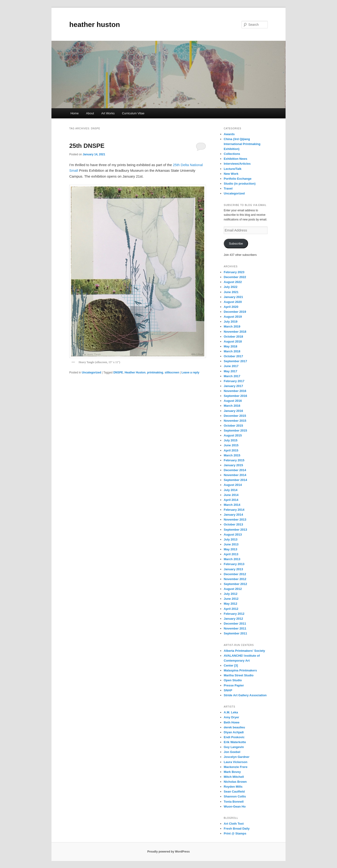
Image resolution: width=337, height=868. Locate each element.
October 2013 (233, 524)
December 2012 (235, 574)
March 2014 (232, 505)
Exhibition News (235, 159)
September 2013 (235, 530)
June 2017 (231, 366)
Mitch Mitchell (234, 777)
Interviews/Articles (237, 164)
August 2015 (233, 435)
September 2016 (235, 396)
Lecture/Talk (233, 169)
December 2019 (235, 312)
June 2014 (231, 495)
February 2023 (234, 272)
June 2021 (231, 292)
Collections (232, 154)
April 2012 (231, 609)
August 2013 (233, 535)
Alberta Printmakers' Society (244, 651)
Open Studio (233, 680)
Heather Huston (135, 373)
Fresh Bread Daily (237, 829)
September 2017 (235, 361)
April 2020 (231, 307)
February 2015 (234, 460)
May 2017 (231, 371)
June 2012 (231, 599)
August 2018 (233, 341)
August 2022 (233, 282)
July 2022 (231, 287)
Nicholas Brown (235, 782)
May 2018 (231, 346)
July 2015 (231, 440)
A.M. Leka (231, 712)
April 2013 (231, 554)
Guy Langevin (234, 747)
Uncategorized (91, 373)
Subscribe (236, 244)
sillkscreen (172, 373)
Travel (228, 188)
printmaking (155, 373)
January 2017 (233, 386)
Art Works (108, 113)
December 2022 (235, 277)
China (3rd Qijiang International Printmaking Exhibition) (242, 144)
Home (75, 113)
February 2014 (234, 510)
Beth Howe (232, 722)
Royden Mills (233, 787)
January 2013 (233, 569)
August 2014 (233, 485)
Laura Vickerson (236, 762)
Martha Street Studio (239, 675)
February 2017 (234, 381)
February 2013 (234, 564)
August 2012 (233, 589)
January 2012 (233, 619)
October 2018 (233, 337)
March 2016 (232, 406)
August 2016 (233, 401)
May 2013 (231, 549)
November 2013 (235, 520)
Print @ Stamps (235, 833)
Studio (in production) (240, 184)
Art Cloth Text (234, 824)
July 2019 (231, 322)
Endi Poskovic (234, 737)
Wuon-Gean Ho (235, 807)
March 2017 (232, 376)
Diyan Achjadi (234, 732)
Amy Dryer (231, 717)
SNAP (228, 690)
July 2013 (231, 539)
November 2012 (235, 579)
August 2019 (233, 317)
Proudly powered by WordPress (168, 852)
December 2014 (235, 470)
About (90, 113)
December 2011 (235, 624)
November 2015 (235, 421)
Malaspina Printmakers (240, 670)
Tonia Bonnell (234, 802)
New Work (231, 174)
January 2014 (233, 515)
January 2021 (233, 297)
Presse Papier (234, 685)
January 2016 (233, 411)
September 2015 (235, 430)
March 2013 (232, 559)
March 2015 (232, 455)
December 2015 (235, 416)
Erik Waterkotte (235, 742)
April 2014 (231, 500)
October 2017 (233, 356)
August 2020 (233, 302)
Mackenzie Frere (236, 767)
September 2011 (235, 633)
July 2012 (231, 594)
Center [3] (231, 665)
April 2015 (231, 450)
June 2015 (231, 445)
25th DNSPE (87, 146)
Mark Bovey (232, 772)
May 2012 (231, 604)
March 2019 (232, 326)
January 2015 (233, 465)
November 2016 (235, 391)
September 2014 (235, 480)
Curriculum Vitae (133, 113)
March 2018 (232, 351)
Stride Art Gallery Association (245, 695)
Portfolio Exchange (238, 179)
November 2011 (235, 628)
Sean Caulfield (234, 792)
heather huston (95, 24)
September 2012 (235, 584)
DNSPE (118, 373)
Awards (229, 134)
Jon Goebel (232, 752)
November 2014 (235, 475)
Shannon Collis (235, 796)
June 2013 (231, 544)
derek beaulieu (234, 727)
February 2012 (234, 614)
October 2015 (233, 426)
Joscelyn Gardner (237, 757)
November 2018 (235, 332)
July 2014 (231, 490)
